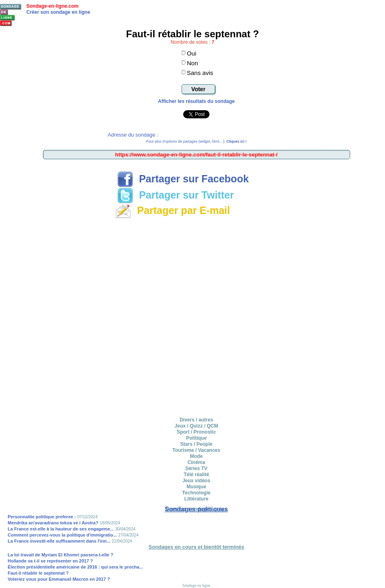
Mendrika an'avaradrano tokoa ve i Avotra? (53, 523)
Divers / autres (196, 420)
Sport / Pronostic (196, 432)
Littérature (196, 499)
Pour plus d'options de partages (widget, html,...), (197, 141)
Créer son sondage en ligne (58, 12)
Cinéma (196, 462)
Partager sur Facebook (183, 179)
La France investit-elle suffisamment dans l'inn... (59, 541)
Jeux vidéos (196, 481)
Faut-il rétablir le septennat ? (38, 573)
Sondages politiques (196, 509)
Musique (196, 487)
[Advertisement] (95, 316)
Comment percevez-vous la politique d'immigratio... (62, 535)
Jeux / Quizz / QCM (196, 426)
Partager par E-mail (172, 210)
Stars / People (196, 444)
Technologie (197, 493)
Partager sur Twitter (175, 195)
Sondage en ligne (196, 585)
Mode (196, 456)
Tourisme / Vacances (197, 450)
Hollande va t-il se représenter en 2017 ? (50, 561)
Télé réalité (196, 475)
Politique (196, 438)
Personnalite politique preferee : (42, 517)
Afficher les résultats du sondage (196, 101)
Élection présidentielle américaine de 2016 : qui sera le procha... (75, 567)
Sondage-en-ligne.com (52, 6)
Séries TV (196, 468)
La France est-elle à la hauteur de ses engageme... (61, 529)
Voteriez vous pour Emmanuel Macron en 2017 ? (59, 579)
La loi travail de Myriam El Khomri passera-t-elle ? (60, 555)
